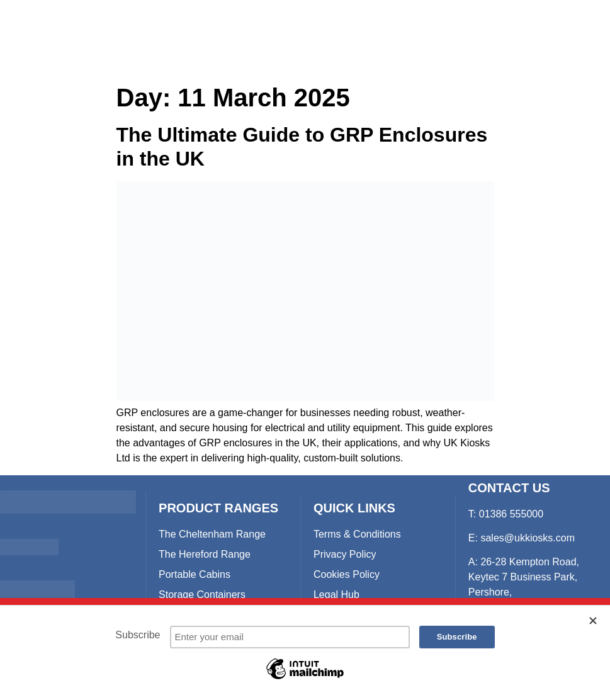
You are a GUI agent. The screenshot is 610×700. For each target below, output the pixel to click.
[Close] (594, 621)
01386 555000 (511, 514)
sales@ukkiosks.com (528, 538)
